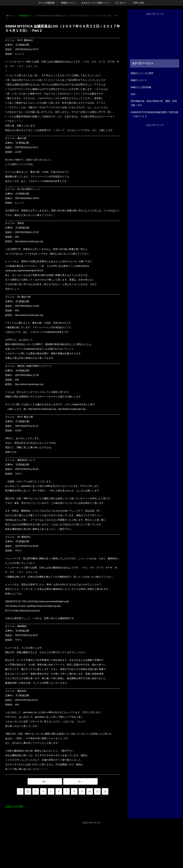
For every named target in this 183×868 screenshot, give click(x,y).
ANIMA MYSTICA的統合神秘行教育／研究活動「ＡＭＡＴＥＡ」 (154, 114)
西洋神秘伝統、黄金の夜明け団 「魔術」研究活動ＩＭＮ (154, 103)
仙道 (133, 94)
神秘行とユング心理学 (142, 73)
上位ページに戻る (14, 806)
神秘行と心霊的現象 (141, 87)
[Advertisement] (155, 36)
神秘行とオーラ (139, 80)
